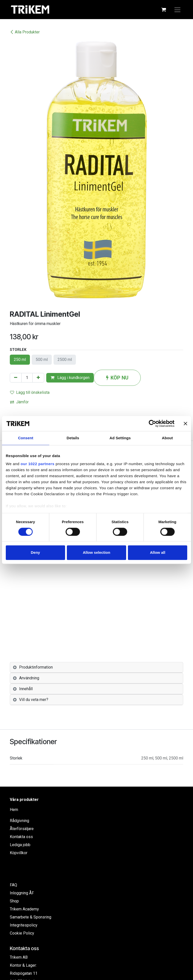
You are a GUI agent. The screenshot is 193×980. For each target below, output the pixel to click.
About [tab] (167, 438)
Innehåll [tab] (26, 689)
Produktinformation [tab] (36, 667)
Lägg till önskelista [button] (30, 392)
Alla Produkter (25, 32)
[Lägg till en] (38, 378)
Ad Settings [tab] (120, 438)
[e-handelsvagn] (164, 10)
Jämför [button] (19, 402)
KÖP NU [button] (117, 378)
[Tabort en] (16, 378)
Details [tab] (73, 438)
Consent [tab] (26, 438)
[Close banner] (185, 423)
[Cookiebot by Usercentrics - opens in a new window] (152, 423)
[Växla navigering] (177, 10)
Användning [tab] (29, 678)
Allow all (158, 553)
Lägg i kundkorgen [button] (70, 378)
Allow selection (96, 553)
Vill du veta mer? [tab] (34, 700)
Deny (35, 553)
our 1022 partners (37, 464)
